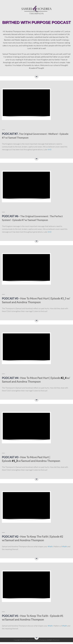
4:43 (49, 151)
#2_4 (64, 380)
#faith (50, 548)
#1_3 (15, 463)
